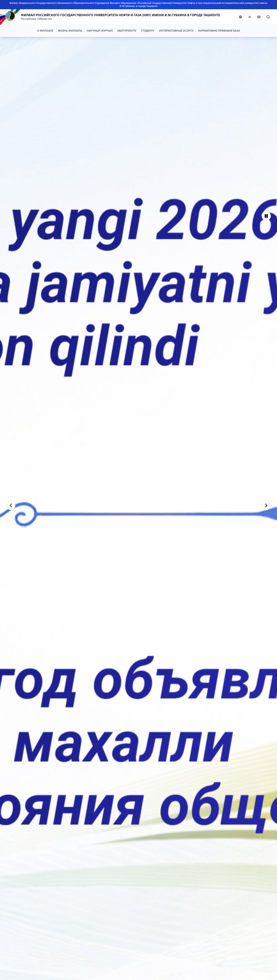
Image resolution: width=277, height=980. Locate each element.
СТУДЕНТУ (148, 31)
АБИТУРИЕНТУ (127, 31)
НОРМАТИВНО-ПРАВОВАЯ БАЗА (219, 31)
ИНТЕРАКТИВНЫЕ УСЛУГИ (176, 31)
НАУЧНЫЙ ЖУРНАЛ (100, 31)
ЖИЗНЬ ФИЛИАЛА (70, 31)
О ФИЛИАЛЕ (45, 31)
